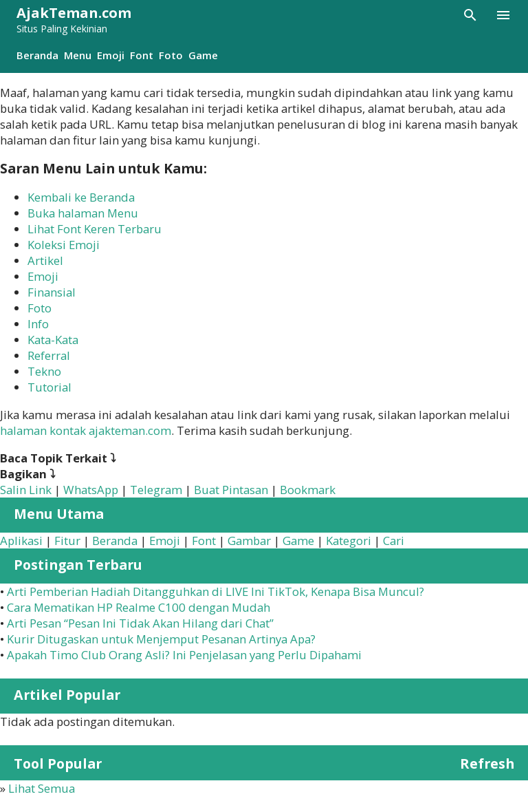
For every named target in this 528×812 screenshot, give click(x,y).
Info (38, 324)
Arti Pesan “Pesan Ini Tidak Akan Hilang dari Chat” (140, 623)
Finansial (52, 292)
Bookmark (308, 490)
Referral (49, 355)
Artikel (45, 260)
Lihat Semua (42, 788)
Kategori (349, 541)
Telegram (156, 490)
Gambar (249, 541)
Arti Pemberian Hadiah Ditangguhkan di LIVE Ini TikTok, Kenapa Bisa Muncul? (216, 591)
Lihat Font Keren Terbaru (95, 229)
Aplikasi (21, 541)
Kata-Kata (53, 340)
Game (203, 55)
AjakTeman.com (74, 13)
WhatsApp (91, 490)
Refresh (487, 763)
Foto (171, 55)
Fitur (67, 541)
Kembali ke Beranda (81, 197)
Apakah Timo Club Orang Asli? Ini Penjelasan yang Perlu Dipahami (184, 655)
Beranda (37, 55)
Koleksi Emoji (64, 245)
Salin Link (26, 490)
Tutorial (49, 387)
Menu (78, 55)
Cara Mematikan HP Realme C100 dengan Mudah (139, 607)
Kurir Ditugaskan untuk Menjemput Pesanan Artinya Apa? (161, 639)
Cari (394, 541)
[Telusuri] (470, 15)
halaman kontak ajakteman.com (86, 430)
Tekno (44, 371)
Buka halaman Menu (83, 213)
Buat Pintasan (231, 490)
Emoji (111, 55)
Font (142, 55)
